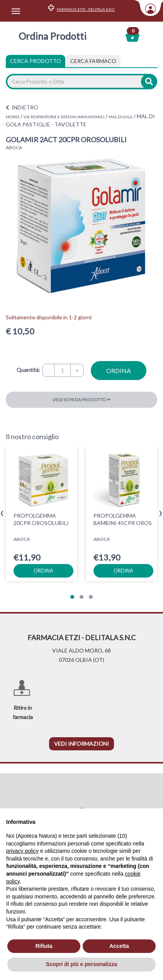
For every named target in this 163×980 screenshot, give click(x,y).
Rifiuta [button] (44, 946)
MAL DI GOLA (121, 117)
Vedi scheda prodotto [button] (81, 400)
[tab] (93, 61)
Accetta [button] (119, 946)
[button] (72, 597)
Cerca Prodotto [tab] (36, 61)
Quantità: (28, 370)
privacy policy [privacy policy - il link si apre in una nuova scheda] (22, 851)
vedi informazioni (81, 744)
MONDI (13, 117)
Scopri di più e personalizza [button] (81, 964)
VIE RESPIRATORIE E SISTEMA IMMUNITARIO (64, 117)
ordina (119, 371)
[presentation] (2, 514)
